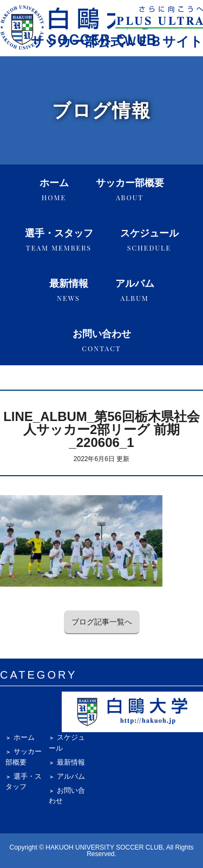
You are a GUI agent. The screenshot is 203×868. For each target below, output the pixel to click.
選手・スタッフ (59, 240)
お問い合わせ (102, 341)
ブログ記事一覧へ (102, 622)
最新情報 (69, 290)
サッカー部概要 (130, 190)
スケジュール (149, 240)
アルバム (135, 290)
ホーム (54, 190)
